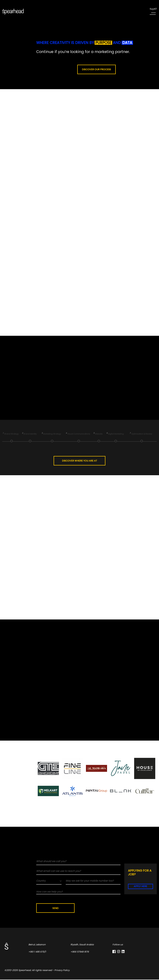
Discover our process (96, 69)
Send (56, 908)
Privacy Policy (62, 971)
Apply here (140, 887)
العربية (153, 9)
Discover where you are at (80, 461)
